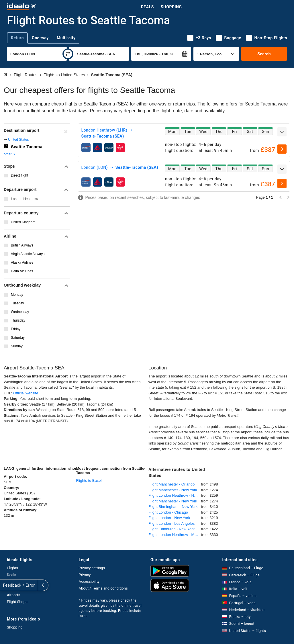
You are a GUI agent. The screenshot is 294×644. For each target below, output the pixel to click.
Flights (12, 568)
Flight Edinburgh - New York (171, 529)
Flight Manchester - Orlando (171, 484)
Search (264, 54)
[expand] (282, 132)
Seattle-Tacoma (27, 147)
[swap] (68, 54)
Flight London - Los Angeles (171, 523)
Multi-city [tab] (66, 38)
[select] (282, 149)
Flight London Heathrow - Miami (175, 535)
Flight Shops (17, 602)
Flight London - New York (169, 518)
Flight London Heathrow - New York (175, 495)
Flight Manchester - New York (173, 490)
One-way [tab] (40, 38)
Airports (13, 595)
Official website (26, 393)
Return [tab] (17, 38)
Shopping (171, 7)
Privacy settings (92, 568)
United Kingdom (23, 222)
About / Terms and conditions (103, 588)
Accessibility (89, 581)
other (10, 154)
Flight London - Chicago (168, 512)
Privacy (85, 575)
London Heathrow (24, 199)
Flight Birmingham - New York (173, 507)
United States (18, 140)
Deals (147, 7)
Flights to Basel (89, 480)
